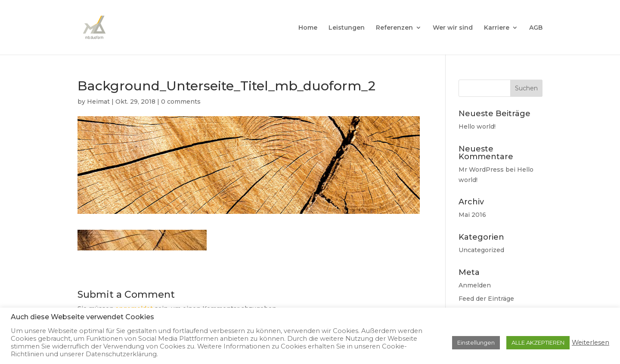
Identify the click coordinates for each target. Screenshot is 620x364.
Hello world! (477, 126)
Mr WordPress (481, 170)
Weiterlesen (591, 342)
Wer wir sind (453, 28)
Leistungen (347, 28)
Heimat (98, 102)
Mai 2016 (472, 215)
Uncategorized (481, 250)
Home (308, 28)
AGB (536, 28)
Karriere (497, 28)
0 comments (181, 102)
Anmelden (475, 285)
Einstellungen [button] (476, 342)
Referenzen (394, 28)
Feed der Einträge (486, 299)
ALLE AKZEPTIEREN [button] (538, 342)
